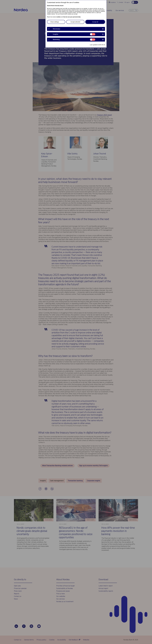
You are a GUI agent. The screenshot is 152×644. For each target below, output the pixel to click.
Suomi (62, 6)
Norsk (53, 6)
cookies (59, 17)
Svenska (57, 6)
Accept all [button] (95, 22)
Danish (49, 6)
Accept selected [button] (75, 22)
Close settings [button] (55, 22)
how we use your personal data (72, 17)
